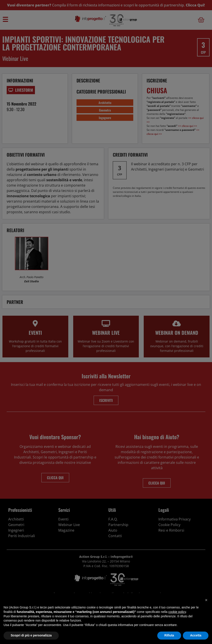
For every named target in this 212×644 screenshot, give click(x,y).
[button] (206, 600)
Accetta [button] (196, 635)
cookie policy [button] (177, 612)
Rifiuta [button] (169, 635)
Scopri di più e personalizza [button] (31, 635)
